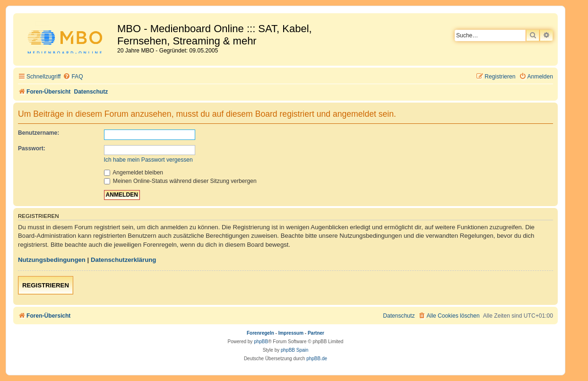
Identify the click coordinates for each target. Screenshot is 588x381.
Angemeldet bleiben (134, 173)
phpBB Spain (294, 350)
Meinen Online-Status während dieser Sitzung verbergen (180, 181)
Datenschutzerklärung (124, 260)
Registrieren (46, 285)
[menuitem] (73, 77)
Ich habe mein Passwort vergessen (148, 160)
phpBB (261, 342)
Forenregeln (260, 333)
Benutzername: (39, 133)
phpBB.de (317, 359)
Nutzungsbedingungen (52, 260)
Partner (316, 333)
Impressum (291, 333)
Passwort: (32, 148)
